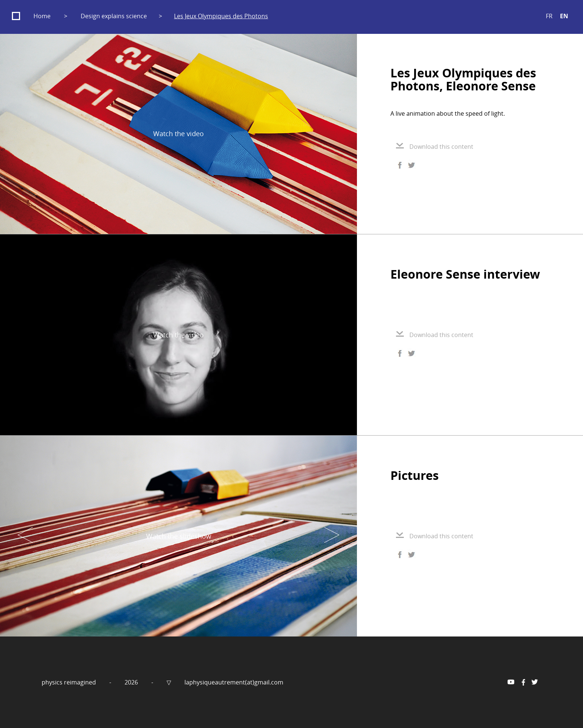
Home (42, 16)
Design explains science (114, 16)
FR (549, 16)
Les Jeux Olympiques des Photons (221, 16)
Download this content (435, 147)
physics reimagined (70, 682)
